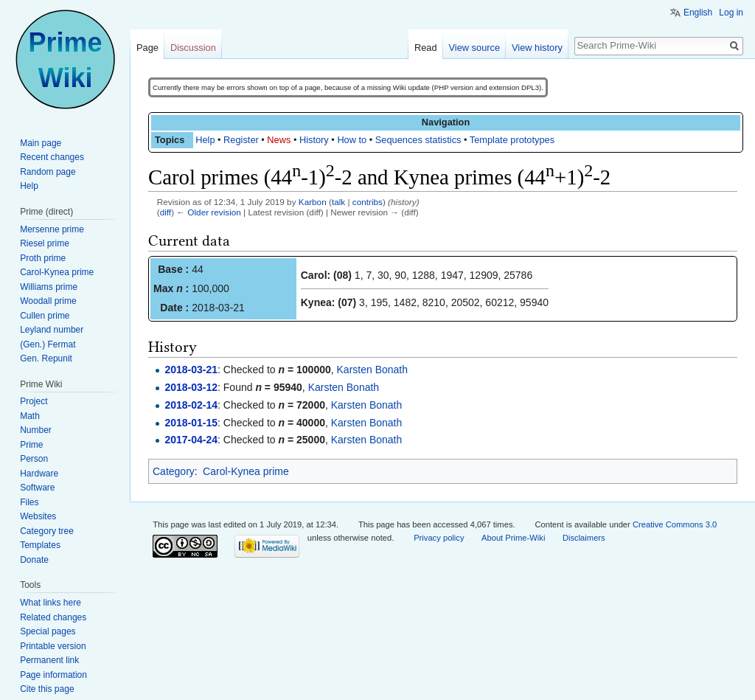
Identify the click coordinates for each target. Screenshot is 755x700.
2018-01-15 (191, 423)
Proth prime (43, 258)
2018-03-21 (191, 370)
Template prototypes (512, 140)
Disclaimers (584, 538)
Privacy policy (439, 538)
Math (30, 416)
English (698, 13)
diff (166, 212)
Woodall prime (48, 301)
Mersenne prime (52, 229)
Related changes (53, 617)
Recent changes (52, 157)
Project (34, 401)
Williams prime (49, 287)
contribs (368, 202)
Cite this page (47, 689)
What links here (51, 603)
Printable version (53, 646)
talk (338, 202)
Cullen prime (45, 316)
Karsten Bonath (373, 370)
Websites (38, 516)
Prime (31, 445)
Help (205, 140)
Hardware (39, 474)
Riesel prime (45, 243)
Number (36, 430)
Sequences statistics (418, 140)
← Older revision (209, 212)
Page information (53, 675)
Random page (48, 172)
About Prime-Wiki (513, 538)
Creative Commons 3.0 (675, 524)
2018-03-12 (191, 387)
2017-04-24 (191, 440)
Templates (40, 545)
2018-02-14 (191, 405)
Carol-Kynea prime (246, 471)
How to (352, 140)
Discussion (193, 48)
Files (29, 502)
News (279, 140)
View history (537, 48)
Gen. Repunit (46, 358)
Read (426, 48)
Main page (41, 143)
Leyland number (52, 330)
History (314, 140)
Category (174, 471)
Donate (34, 560)
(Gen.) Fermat (48, 344)
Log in (731, 13)
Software (37, 488)
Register (241, 140)
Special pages (48, 631)
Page (147, 48)
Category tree (47, 531)
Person (34, 459)
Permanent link (49, 660)
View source (474, 48)
